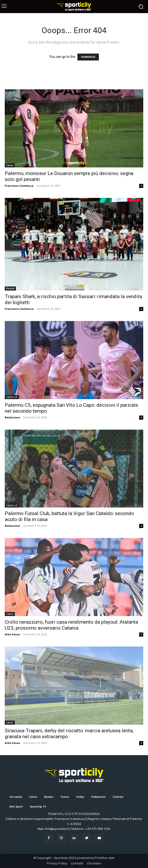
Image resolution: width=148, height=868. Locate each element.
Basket (10, 288)
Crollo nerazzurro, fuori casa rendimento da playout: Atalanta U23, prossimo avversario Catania (71, 625)
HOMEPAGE (88, 57)
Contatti (77, 863)
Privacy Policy (57, 863)
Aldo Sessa (12, 634)
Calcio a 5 (12, 397)
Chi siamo (94, 863)
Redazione (12, 417)
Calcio (10, 165)
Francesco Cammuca (19, 186)
